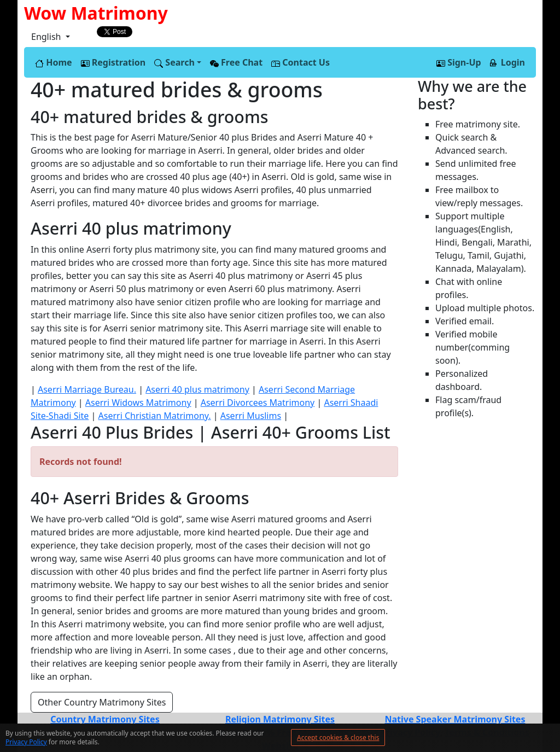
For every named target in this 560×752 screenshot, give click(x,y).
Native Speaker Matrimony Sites (455, 719)
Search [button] (174, 62)
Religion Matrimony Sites (280, 719)
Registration (113, 62)
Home (54, 62)
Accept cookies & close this (338, 738)
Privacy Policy (26, 742)
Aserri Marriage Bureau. (87, 389)
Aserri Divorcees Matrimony (258, 403)
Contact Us (301, 62)
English (47, 37)
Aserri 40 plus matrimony (197, 389)
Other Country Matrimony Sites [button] (102, 702)
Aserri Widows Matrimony (138, 403)
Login (507, 62)
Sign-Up (459, 62)
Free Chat (236, 62)
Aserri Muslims (251, 416)
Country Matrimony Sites (105, 719)
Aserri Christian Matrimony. (155, 416)
